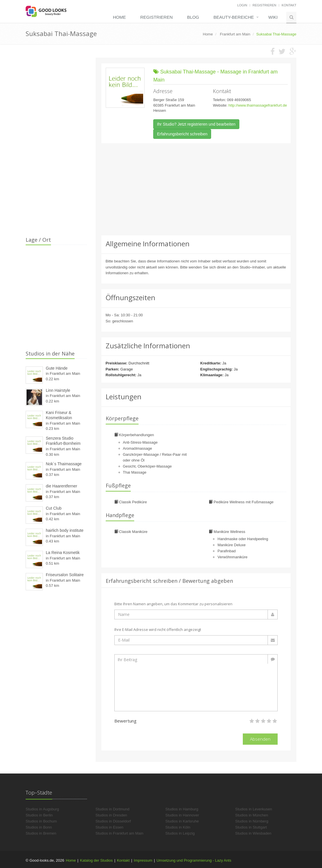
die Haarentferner (61, 486)
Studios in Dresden (111, 815)
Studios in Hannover (182, 815)
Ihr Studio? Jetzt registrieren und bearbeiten (196, 124)
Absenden (260, 739)
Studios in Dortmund (113, 809)
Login (242, 5)
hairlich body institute (65, 530)
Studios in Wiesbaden (253, 833)
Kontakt (289, 5)
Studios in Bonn (39, 827)
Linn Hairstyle (58, 390)
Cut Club (54, 508)
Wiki (273, 17)
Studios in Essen (110, 827)
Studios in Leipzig (180, 833)
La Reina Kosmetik (63, 553)
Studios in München (252, 815)
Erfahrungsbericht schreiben (182, 134)
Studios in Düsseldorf (113, 821)
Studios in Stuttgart (251, 827)
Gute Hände (57, 368)
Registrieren (265, 5)
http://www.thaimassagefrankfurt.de (258, 105)
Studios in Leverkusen (254, 809)
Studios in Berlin (39, 815)
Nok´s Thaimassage (64, 464)
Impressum (143, 860)
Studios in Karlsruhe (182, 821)
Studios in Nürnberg (252, 821)
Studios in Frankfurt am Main (120, 833)
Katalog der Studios (96, 860)
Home (119, 17)
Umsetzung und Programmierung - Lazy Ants (194, 860)
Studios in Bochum (41, 821)
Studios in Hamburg (182, 809)
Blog (193, 17)
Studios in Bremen (41, 833)
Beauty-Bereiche (234, 17)
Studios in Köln (178, 827)
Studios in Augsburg (42, 809)
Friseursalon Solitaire (65, 575)
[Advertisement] (196, 189)
